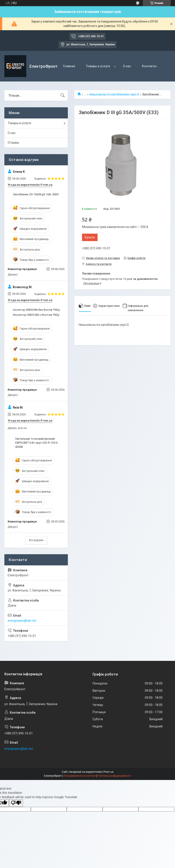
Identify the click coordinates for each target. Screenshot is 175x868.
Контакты (149, 66)
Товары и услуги (98, 66)
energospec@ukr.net (22, 621)
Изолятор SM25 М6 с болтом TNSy (36, 315)
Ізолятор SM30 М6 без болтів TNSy (36, 310)
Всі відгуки (36, 540)
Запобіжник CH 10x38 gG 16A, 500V (36, 194)
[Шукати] (63, 95)
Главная (69, 66)
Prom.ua (108, 772)
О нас (127, 66)
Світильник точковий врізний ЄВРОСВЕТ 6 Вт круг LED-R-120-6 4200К (36, 443)
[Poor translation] (16, 803)
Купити (90, 237)
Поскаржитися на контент (80, 776)
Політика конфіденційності (114, 776)
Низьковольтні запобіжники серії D (114, 94)
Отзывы (13, 143)
